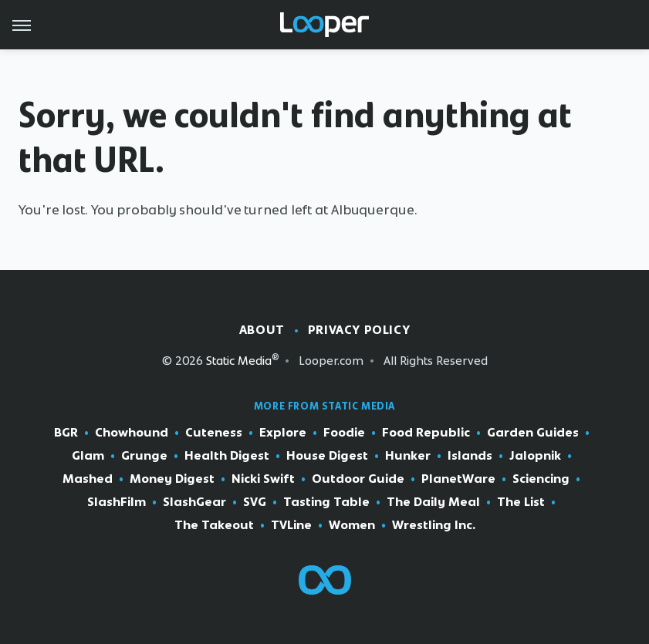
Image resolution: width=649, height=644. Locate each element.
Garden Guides (533, 433)
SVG (255, 502)
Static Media (239, 361)
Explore (283, 433)
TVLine (291, 525)
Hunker (408, 456)
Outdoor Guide (358, 479)
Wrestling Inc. (434, 525)
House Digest (327, 456)
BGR (66, 433)
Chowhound (132, 433)
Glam (88, 456)
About (262, 330)
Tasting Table (326, 502)
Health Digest (227, 456)
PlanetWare (458, 479)
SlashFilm (117, 502)
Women (352, 525)
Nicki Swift (263, 479)
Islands (470, 456)
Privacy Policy (359, 330)
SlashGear (194, 502)
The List (521, 502)
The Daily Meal (433, 502)
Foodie (344, 433)
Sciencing (541, 479)
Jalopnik (535, 456)
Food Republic (426, 433)
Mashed (88, 479)
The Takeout (214, 525)
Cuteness (214, 433)
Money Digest (172, 479)
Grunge (144, 456)
